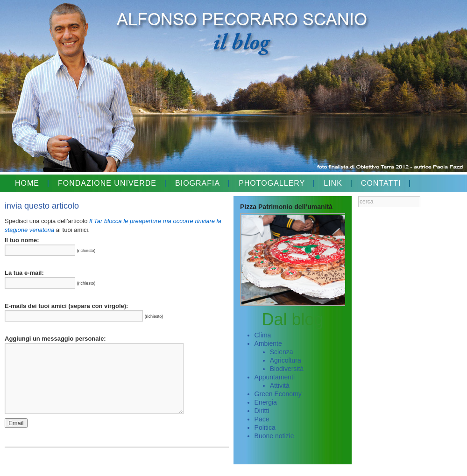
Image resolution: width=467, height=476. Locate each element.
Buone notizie (274, 436)
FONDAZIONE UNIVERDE (107, 183)
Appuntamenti (275, 377)
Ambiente (268, 343)
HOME (27, 183)
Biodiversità (287, 369)
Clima (263, 335)
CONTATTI (381, 183)
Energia (266, 402)
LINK (333, 183)
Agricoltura (286, 360)
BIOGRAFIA (198, 183)
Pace (262, 419)
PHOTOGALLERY (272, 183)
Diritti (262, 411)
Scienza (282, 352)
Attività (280, 385)
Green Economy (278, 394)
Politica (265, 427)
